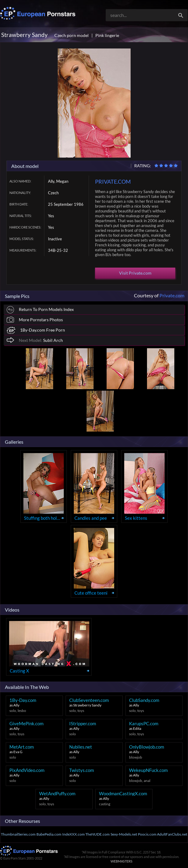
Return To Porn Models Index (40, 310)
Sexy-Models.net (124, 834)
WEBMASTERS (121, 861)
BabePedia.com (49, 834)
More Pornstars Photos (35, 320)
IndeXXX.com (73, 834)
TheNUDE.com (97, 834)
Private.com (172, 295)
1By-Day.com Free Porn (36, 331)
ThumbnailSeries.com (18, 834)
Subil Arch (35, 340)
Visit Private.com (135, 273)
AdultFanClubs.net (172, 834)
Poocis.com (147, 834)
